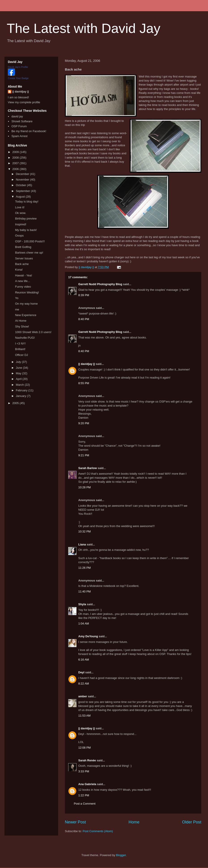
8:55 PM (84, 383)
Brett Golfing (23, 247)
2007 (16, 163)
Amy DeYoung (88, 636)
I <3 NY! (20, 344)
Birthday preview (26, 219)
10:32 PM (85, 531)
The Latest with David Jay (84, 28)
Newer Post (75, 822)
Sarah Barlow (88, 468)
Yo (17, 298)
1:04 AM (84, 624)
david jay (17, 116)
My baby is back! (26, 230)
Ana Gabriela (87, 784)
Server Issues (24, 258)
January (21, 396)
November (23, 180)
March (20, 385)
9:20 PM (84, 423)
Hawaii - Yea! (23, 275)
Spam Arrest (19, 136)
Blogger (121, 855)
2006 (16, 169)
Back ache (22, 264)
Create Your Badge (18, 78)
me (17, 309)
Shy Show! (22, 326)
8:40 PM (84, 319)
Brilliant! (20, 349)
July (19, 362)
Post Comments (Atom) (98, 831)
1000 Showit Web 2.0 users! (33, 332)
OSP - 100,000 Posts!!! (30, 241)
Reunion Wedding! (27, 292)
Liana (82, 544)
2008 (16, 158)
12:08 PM (85, 748)
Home (134, 822)
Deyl (81, 672)
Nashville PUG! (25, 338)
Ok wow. (20, 213)
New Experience (26, 315)
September (23, 191)
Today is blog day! (27, 201)
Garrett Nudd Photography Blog (100, 284)
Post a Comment (85, 804)
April (19, 379)
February (22, 390)
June (19, 368)
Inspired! (21, 224)
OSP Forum (19, 126)
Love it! (20, 207)
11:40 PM (85, 591)
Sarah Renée (87, 760)
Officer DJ (21, 355)
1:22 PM (84, 795)
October (21, 185)
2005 (16, 403)
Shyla (82, 604)
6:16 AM (84, 660)
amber (83, 696)
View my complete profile (24, 102)
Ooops (19, 236)
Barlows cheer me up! (29, 253)
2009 (16, 152)
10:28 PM (85, 487)
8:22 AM (84, 684)
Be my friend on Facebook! (29, 131)
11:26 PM (85, 568)
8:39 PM (84, 295)
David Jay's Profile (18, 67)
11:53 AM (84, 716)
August (21, 197)
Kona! (19, 270)
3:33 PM (84, 771)
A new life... (22, 281)
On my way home (26, 304)
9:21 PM (84, 455)
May (19, 373)
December (23, 174)
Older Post (192, 822)
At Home (21, 321)
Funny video (23, 287)
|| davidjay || (87, 364)
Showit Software (22, 121)
